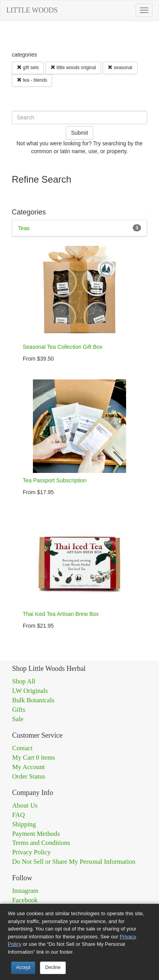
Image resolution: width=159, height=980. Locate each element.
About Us (25, 805)
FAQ (18, 815)
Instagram (25, 891)
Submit (79, 133)
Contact (22, 748)
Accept (23, 967)
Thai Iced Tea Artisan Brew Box (61, 614)
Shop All (24, 681)
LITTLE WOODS (32, 10)
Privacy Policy (31, 852)
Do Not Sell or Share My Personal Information (74, 862)
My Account (28, 767)
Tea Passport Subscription (55, 480)
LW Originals (30, 691)
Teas (24, 228)
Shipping (24, 824)
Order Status (29, 776)
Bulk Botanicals (33, 700)
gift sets (28, 68)
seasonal (120, 68)
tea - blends (32, 80)
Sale (18, 719)
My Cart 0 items (34, 757)
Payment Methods (36, 834)
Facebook (25, 900)
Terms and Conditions (41, 843)
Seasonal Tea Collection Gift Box (63, 347)
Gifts (19, 710)
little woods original (73, 68)
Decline (53, 967)
